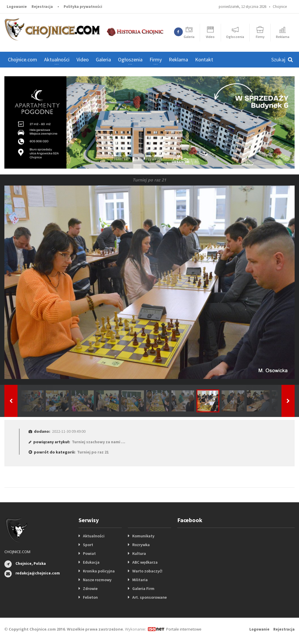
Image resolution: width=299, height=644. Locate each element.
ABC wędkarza (145, 562)
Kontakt (204, 59)
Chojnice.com (22, 59)
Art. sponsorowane (149, 597)
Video (83, 59)
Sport (88, 545)
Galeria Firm (143, 588)
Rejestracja (42, 7)
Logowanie (17, 7)
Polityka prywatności (83, 7)
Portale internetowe (184, 629)
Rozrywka (141, 545)
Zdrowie (90, 588)
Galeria (103, 59)
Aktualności (94, 536)
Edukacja (91, 562)
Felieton (90, 597)
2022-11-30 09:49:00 (69, 431)
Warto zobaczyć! (147, 571)
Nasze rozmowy (97, 580)
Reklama (178, 59)
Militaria (140, 580)
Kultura (139, 553)
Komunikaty (143, 536)
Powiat (89, 553)
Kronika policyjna (99, 571)
